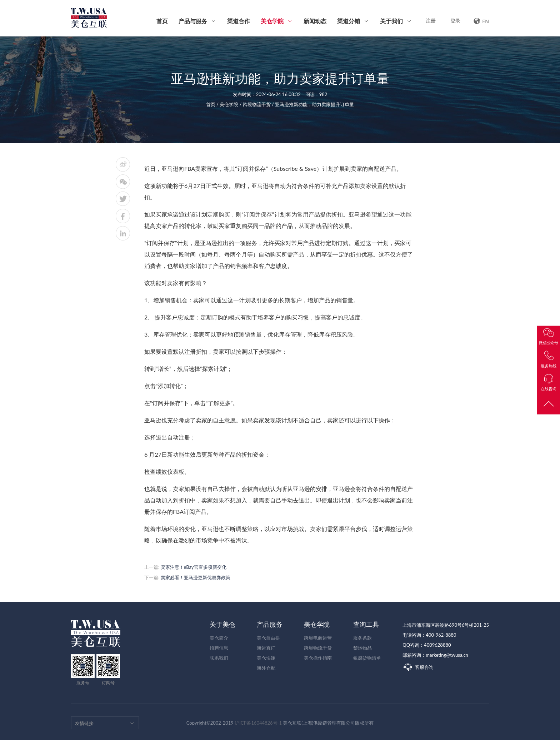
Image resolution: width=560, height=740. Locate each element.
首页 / (213, 104)
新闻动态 (315, 21)
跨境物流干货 (318, 648)
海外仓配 (266, 668)
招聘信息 (219, 648)
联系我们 (219, 658)
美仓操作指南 (318, 658)
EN (481, 21)
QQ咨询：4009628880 (427, 645)
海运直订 (266, 648)
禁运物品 (362, 648)
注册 (431, 21)
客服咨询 (418, 667)
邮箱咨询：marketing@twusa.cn (435, 655)
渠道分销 (349, 21)
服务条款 (362, 638)
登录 (455, 21)
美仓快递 (266, 658)
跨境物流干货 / (259, 104)
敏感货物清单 (367, 658)
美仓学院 (272, 27)
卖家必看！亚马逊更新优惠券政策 (196, 577)
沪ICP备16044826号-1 (258, 723)
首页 (162, 21)
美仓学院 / (231, 104)
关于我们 (391, 21)
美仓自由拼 (268, 638)
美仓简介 (219, 638)
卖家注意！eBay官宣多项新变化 (194, 567)
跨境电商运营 (318, 638)
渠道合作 (239, 21)
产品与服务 (193, 21)
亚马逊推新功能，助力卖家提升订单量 (314, 104)
